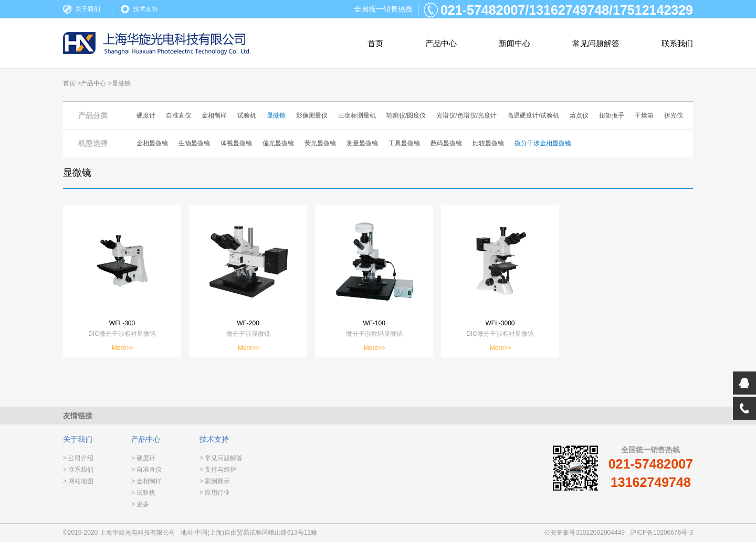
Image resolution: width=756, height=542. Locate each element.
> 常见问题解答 (221, 458)
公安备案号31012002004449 (584, 533)
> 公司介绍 (78, 458)
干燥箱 (644, 115)
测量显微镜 (362, 143)
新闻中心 (514, 43)
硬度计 (146, 115)
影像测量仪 (312, 115)
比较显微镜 (488, 143)
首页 (375, 43)
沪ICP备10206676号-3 (661, 533)
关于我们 (88, 9)
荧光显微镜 (320, 143)
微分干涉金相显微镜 (543, 143)
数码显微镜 (446, 143)
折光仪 (674, 115)
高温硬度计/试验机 (533, 115)
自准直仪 (178, 115)
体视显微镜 (236, 143)
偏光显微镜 (278, 143)
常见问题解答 (596, 43)
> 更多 (140, 504)
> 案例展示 (215, 481)
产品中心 (441, 43)
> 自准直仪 (146, 470)
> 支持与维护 (218, 470)
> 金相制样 (146, 481)
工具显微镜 (404, 143)
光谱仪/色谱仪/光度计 (466, 115)
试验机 (247, 115)
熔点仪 (579, 115)
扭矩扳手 (612, 115)
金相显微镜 (152, 143)
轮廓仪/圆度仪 (406, 115)
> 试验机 (143, 493)
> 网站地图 (78, 481)
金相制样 (214, 115)
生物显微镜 (194, 143)
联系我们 (677, 43)
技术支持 (145, 9)
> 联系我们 (78, 470)
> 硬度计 (143, 458)
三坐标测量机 (357, 115)
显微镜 (276, 115)
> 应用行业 (215, 493)
